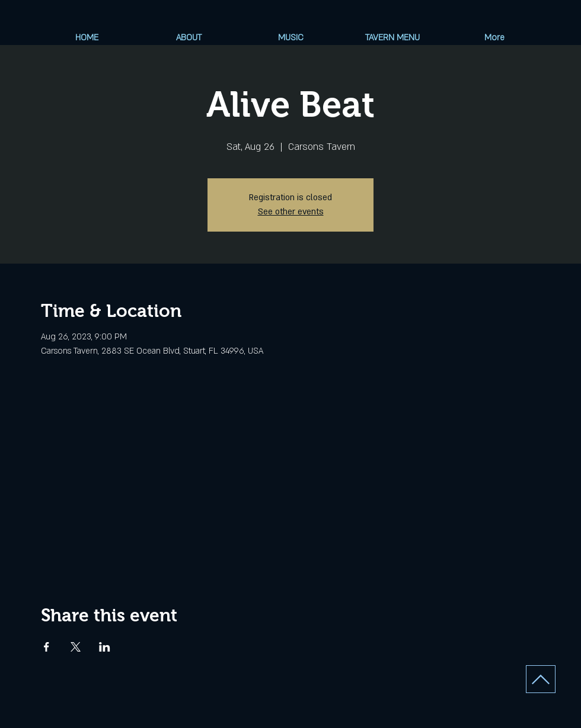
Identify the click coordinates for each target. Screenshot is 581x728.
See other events (291, 212)
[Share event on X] (76, 647)
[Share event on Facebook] (47, 647)
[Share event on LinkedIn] (105, 647)
